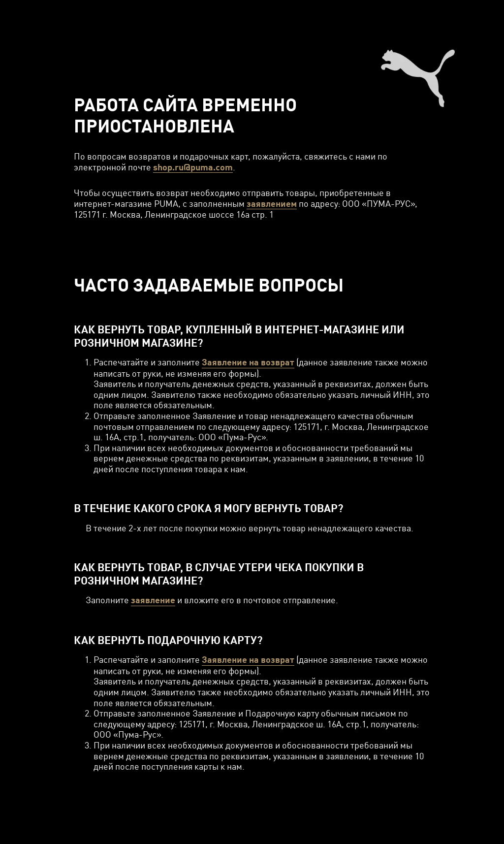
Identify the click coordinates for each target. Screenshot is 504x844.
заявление (153, 600)
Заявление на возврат (248, 362)
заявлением (272, 204)
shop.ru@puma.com (193, 167)
